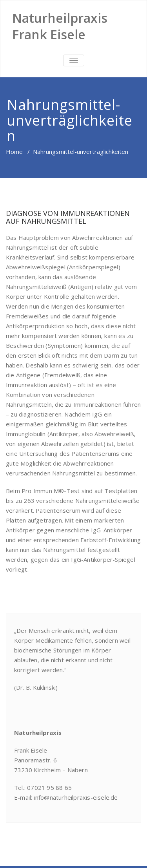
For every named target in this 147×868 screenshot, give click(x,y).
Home (14, 152)
